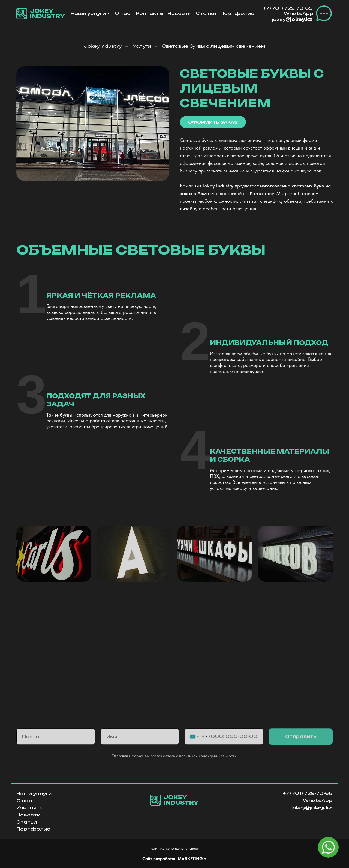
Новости (179, 13)
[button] (324, 14)
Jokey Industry (103, 46)
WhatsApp (299, 13)
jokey (292, 19)
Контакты (150, 13)
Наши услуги (88, 13)
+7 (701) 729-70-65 (288, 8)
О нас (123, 13)
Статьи (206, 13)
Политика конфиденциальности (174, 848)
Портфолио (237, 13)
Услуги (142, 46)
